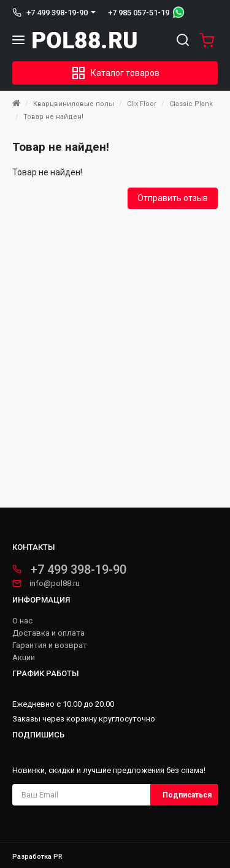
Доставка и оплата (48, 633)
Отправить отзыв (173, 198)
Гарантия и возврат (50, 645)
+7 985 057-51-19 (139, 13)
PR (58, 857)
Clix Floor (142, 104)
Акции (24, 658)
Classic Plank (191, 104)
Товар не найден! (53, 117)
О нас (22, 621)
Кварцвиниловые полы (74, 104)
